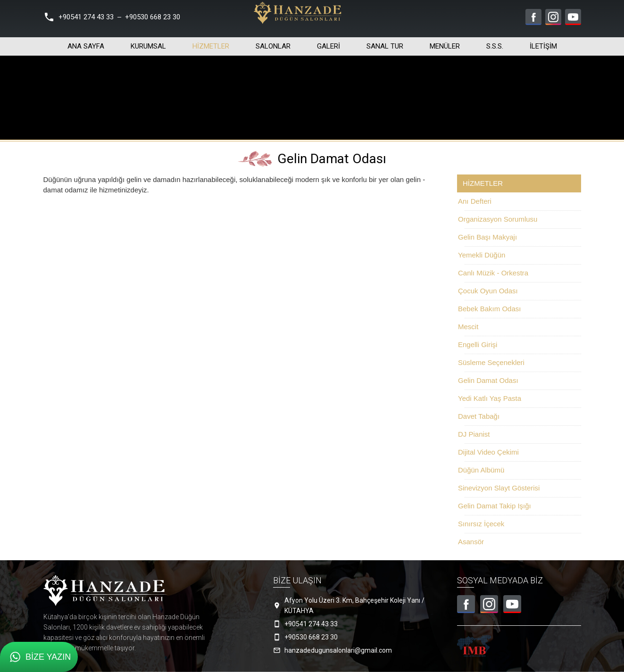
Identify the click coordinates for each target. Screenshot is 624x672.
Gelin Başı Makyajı (487, 237)
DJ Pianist (474, 434)
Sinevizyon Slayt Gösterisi (499, 488)
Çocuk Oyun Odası (488, 291)
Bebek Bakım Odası (489, 309)
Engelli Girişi (478, 344)
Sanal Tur (385, 43)
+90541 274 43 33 (86, 17)
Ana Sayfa (86, 43)
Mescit (468, 327)
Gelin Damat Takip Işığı (495, 506)
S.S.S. (495, 43)
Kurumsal (148, 43)
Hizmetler (211, 43)
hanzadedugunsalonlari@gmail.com (338, 650)
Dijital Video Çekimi (488, 452)
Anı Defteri (475, 201)
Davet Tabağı (479, 416)
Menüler (445, 43)
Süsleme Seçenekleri (491, 362)
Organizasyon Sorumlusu (498, 219)
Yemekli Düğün (482, 255)
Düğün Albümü (481, 470)
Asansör (471, 542)
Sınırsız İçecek (481, 524)
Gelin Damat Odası (488, 380)
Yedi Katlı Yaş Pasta (490, 398)
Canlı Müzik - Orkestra (493, 273)
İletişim (543, 43)
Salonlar (273, 43)
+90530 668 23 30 (153, 17)
